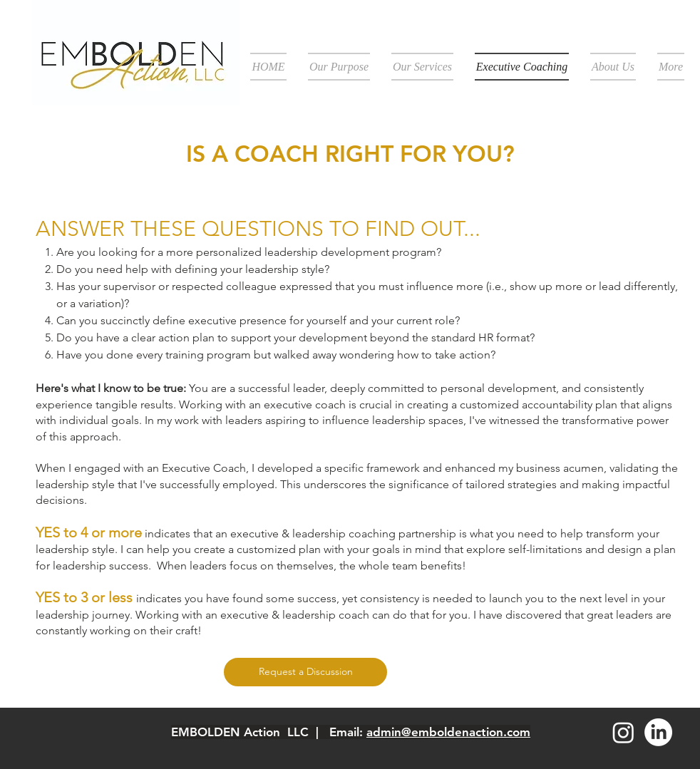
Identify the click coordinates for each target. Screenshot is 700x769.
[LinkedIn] (658, 732)
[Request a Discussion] (305, 672)
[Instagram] (623, 732)
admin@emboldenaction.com (448, 732)
